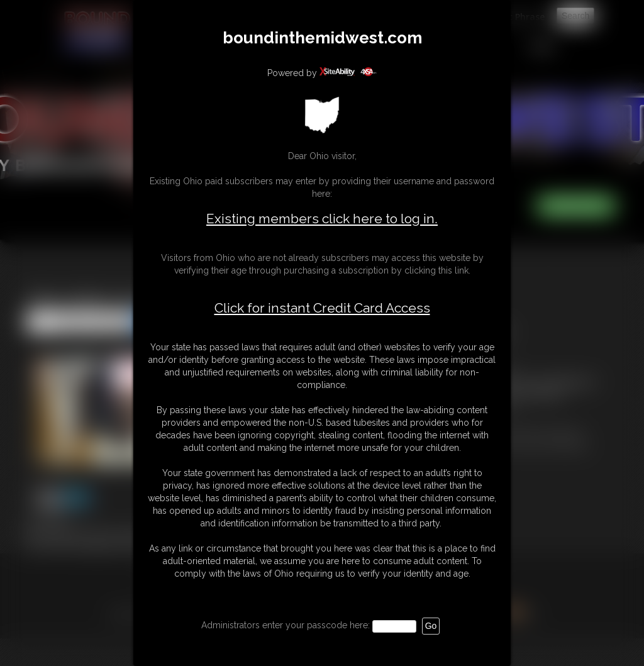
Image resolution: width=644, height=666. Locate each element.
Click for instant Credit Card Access (322, 308)
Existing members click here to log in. (322, 219)
